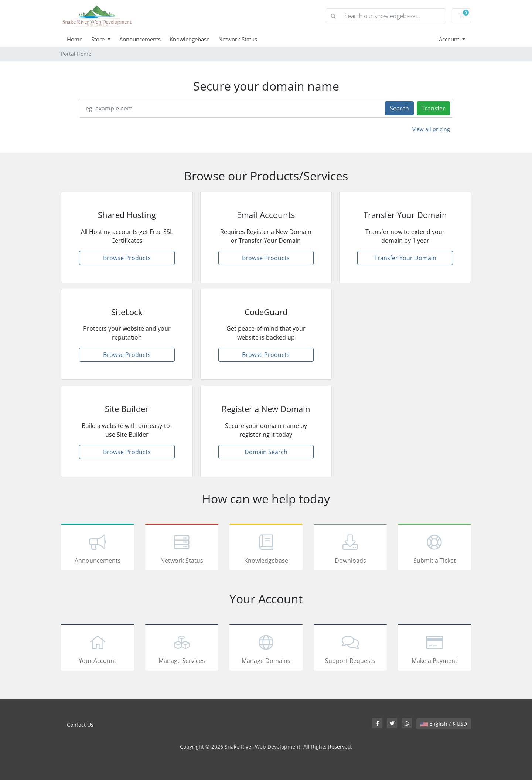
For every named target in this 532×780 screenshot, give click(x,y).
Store (99, 39)
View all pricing (431, 129)
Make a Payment (434, 648)
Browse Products (127, 258)
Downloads (350, 548)
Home (75, 39)
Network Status (238, 39)
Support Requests (350, 648)
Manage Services (182, 648)
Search (399, 108)
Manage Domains (266, 648)
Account (450, 39)
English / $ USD (444, 724)
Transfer (433, 108)
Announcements (140, 39)
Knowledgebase (190, 39)
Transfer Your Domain (405, 258)
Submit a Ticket (434, 548)
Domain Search (266, 452)
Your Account (98, 648)
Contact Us (80, 725)
